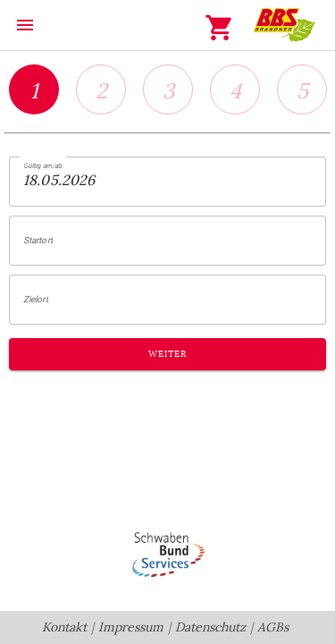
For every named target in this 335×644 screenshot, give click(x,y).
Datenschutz (210, 627)
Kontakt (64, 627)
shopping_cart (220, 28)
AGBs (273, 627)
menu (25, 25)
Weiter (167, 354)
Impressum (131, 627)
